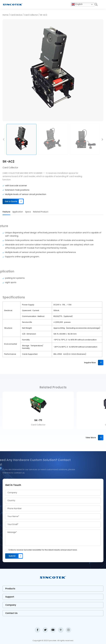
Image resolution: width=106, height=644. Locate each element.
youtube (53, 630)
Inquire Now (90, 363)
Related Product (41, 212)
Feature (6, 212)
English (77, 4)
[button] (4, 139)
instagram (69, 630)
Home (5, 15)
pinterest (61, 630)
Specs (28, 212)
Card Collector (31, 15)
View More (91, 438)
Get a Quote (11, 201)
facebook (37, 630)
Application (18, 212)
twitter (45, 630)
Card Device (16, 15)
